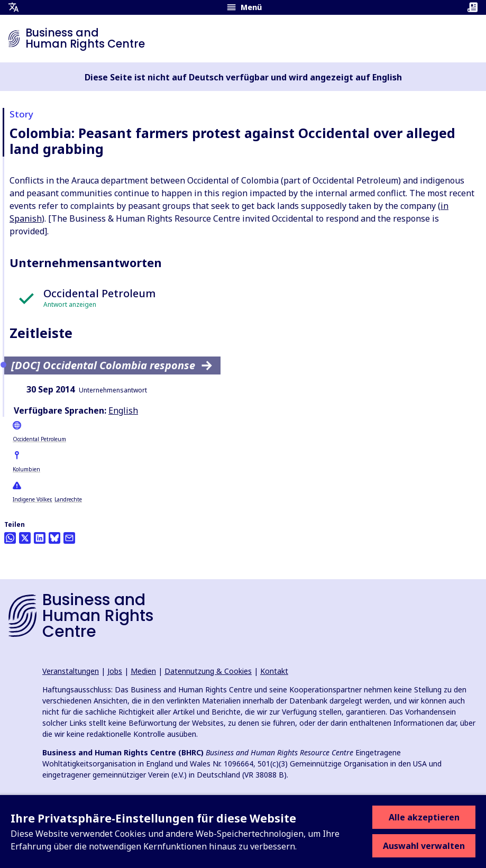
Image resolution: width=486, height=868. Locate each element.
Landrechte (68, 499)
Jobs (115, 671)
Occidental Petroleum (39, 439)
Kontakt (274, 671)
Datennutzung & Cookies (208, 671)
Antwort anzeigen (70, 304)
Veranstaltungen (71, 671)
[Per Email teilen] (69, 538)
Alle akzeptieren (424, 817)
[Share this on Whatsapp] (10, 538)
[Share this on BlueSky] (54, 538)
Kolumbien (26, 469)
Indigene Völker (32, 499)
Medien (143, 671)
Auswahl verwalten (424, 846)
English (123, 410)
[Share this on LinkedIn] (40, 538)
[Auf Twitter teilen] (25, 538)
